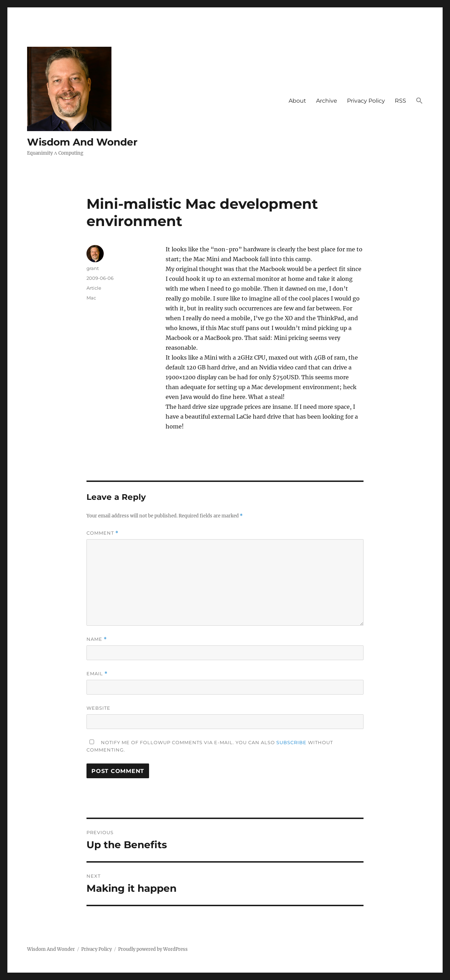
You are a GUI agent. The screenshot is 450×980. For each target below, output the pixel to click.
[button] (419, 101)
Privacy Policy (366, 101)
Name (97, 639)
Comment (102, 533)
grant (93, 268)
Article (94, 288)
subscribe (291, 742)
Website (98, 708)
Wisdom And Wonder (82, 142)
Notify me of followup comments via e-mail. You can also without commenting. (210, 746)
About (297, 101)
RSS (400, 101)
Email (97, 674)
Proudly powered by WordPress (153, 949)
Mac (91, 298)
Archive (327, 101)
